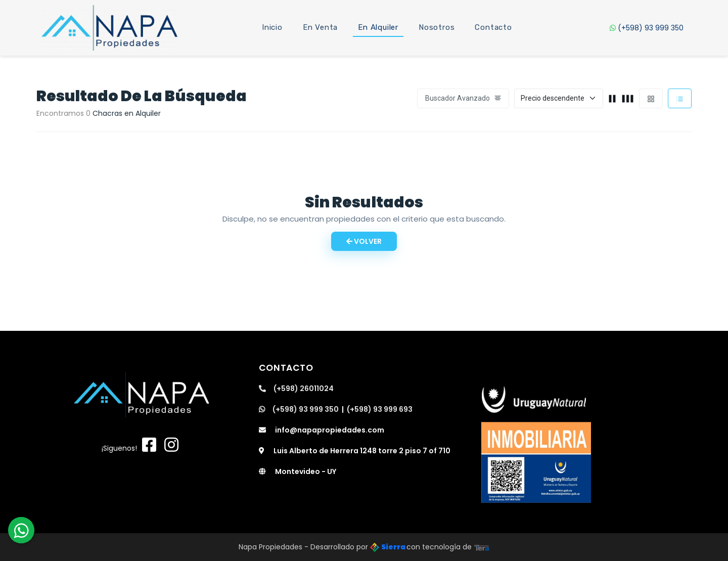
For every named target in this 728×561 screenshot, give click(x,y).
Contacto (493, 27)
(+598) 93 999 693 (380, 409)
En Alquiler (378, 27)
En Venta (320, 27)
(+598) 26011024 (296, 389)
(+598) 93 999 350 (647, 28)
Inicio (272, 27)
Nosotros (437, 27)
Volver (364, 241)
